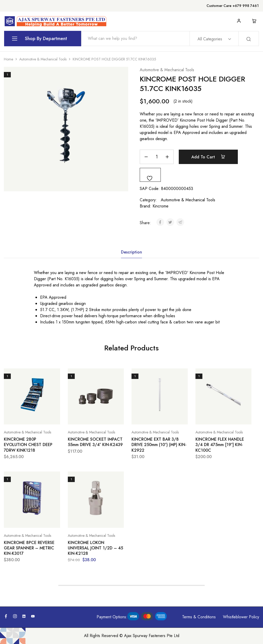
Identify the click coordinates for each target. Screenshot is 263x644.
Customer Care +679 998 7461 (233, 6)
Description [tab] (131, 252)
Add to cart (208, 157)
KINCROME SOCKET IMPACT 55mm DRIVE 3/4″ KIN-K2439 (95, 442)
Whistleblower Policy (241, 617)
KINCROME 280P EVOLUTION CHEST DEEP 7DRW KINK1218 (28, 445)
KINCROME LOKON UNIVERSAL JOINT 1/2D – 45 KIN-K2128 (95, 548)
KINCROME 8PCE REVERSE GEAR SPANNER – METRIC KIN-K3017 (29, 548)
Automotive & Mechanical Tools (43, 59)
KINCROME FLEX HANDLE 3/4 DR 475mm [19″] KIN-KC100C (220, 445)
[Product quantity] (157, 157)
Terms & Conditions (199, 617)
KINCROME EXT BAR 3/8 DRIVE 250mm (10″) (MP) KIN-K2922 (159, 445)
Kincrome (161, 206)
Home (8, 59)
